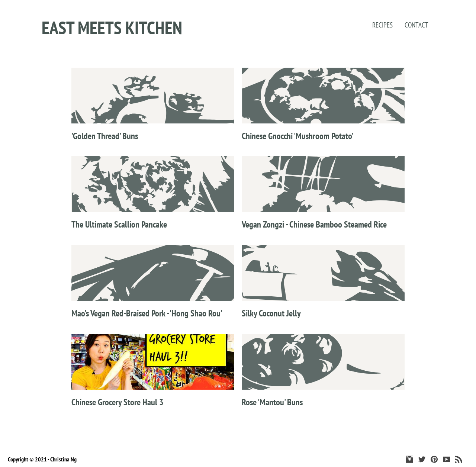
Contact (416, 25)
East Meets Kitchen (112, 28)
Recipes (382, 25)
